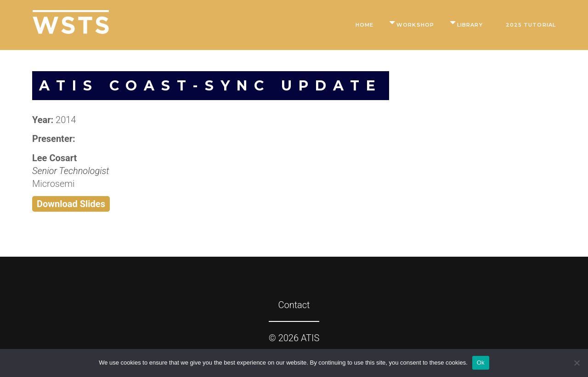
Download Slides (71, 204)
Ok (481, 363)
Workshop (415, 25)
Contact (294, 305)
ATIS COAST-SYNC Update (211, 86)
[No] (577, 363)
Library (470, 25)
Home (365, 25)
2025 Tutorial (531, 25)
